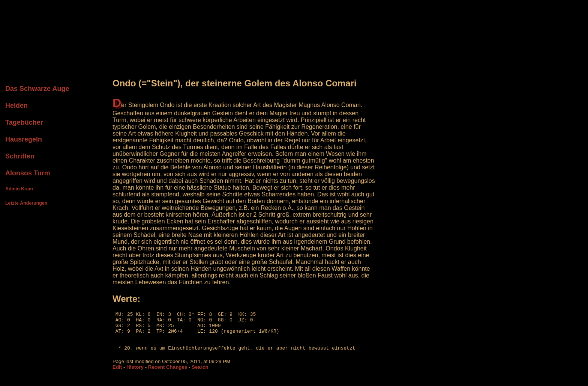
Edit (117, 375)
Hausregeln (24, 139)
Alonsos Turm (28, 173)
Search (200, 375)
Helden (16, 106)
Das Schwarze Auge (37, 89)
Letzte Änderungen (26, 203)
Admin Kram (19, 189)
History (135, 375)
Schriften (20, 156)
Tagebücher (24, 122)
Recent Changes (168, 375)
